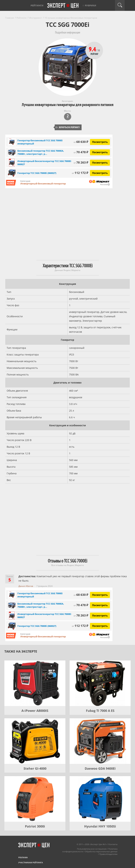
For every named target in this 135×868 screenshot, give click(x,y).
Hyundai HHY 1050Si (100, 826)
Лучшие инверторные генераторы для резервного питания (68, 105)
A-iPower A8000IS (35, 711)
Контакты (113, 844)
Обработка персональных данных (101, 851)
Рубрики (91, 5)
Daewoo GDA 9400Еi (100, 768)
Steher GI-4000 (35, 768)
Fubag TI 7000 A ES (100, 711)
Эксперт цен (63, 6)
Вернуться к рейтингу (67, 127)
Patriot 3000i (35, 826)
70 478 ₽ (81, 152)
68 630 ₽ (81, 142)
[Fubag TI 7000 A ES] (100, 683)
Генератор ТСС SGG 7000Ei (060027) (37, 173)
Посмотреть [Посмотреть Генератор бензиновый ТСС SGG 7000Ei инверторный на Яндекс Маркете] (100, 142)
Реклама (23, 857)
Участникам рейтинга (31, 862)
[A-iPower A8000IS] (35, 683)
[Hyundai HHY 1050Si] (100, 799)
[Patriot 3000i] (35, 799)
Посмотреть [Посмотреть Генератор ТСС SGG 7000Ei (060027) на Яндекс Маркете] (100, 173)
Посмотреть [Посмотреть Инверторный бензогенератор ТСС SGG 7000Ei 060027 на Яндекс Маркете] (100, 163)
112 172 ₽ (80, 173)
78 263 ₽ (81, 162)
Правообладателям (108, 854)
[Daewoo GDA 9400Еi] (100, 741)
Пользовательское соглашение (92, 849)
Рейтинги (37, 5)
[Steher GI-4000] (35, 741)
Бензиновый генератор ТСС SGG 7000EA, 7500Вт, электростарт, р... (41, 152)
